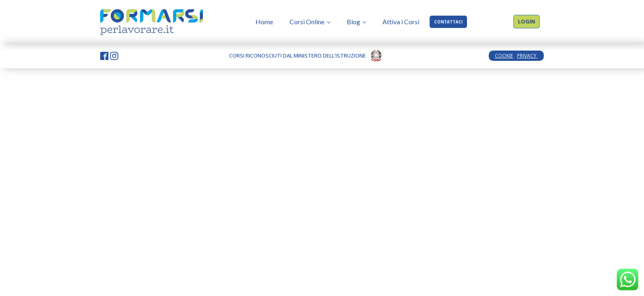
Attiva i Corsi (401, 22)
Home (264, 22)
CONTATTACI (448, 22)
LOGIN (527, 21)
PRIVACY (527, 56)
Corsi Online (307, 22)
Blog (353, 22)
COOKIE (504, 56)
